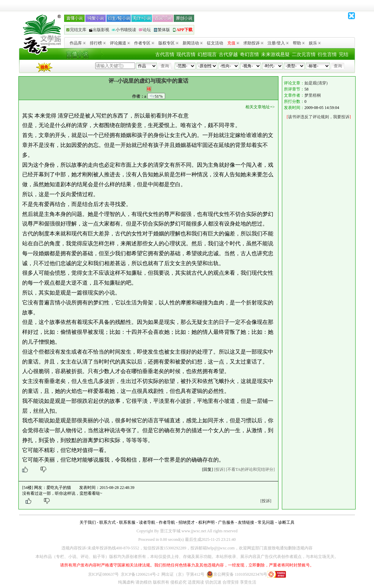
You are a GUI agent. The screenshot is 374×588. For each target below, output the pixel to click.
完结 (344, 54)
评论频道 (120, 43)
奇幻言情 (249, 54)
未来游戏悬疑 (275, 54)
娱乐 (315, 43)
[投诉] (219, 469)
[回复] (207, 469)
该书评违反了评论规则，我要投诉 (319, 117)
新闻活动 (193, 43)
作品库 (78, 43)
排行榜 (98, 43)
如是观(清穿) (316, 83)
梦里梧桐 (313, 95)
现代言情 (186, 54)
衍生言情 (327, 54)
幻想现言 (207, 54)
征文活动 (215, 43)
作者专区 (144, 43)
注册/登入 (278, 43)
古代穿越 (228, 54)
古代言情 (165, 54)
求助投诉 (253, 43)
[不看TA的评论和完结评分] (250, 469)
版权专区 (168, 43)
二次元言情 (304, 54)
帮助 (299, 43)
